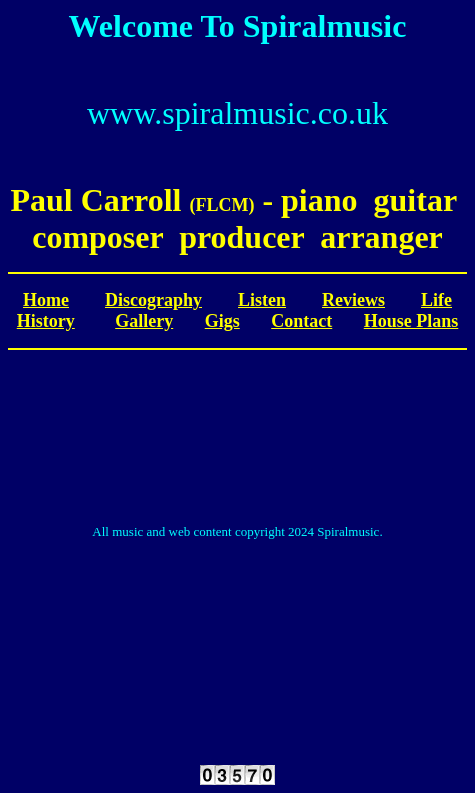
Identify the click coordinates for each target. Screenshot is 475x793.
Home (46, 300)
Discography (153, 300)
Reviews (353, 300)
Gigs (222, 321)
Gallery (144, 321)
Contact (301, 321)
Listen (262, 300)
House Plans (411, 321)
